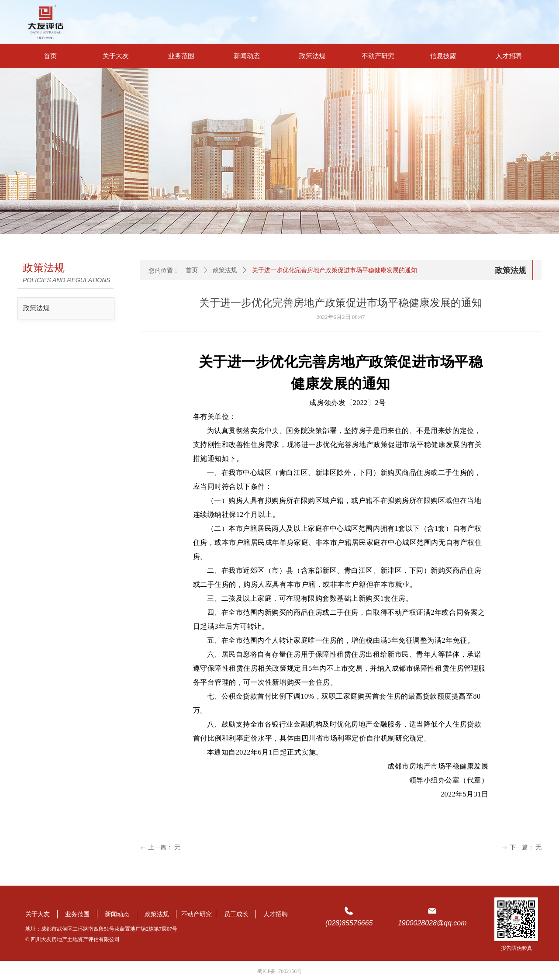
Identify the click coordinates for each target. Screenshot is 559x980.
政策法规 (36, 308)
